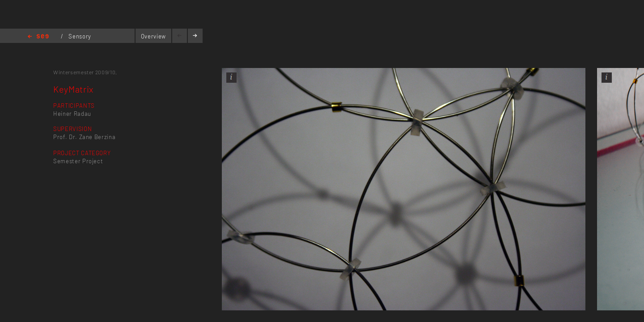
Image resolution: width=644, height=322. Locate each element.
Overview (153, 36)
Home (38, 37)
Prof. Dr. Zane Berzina (84, 137)
